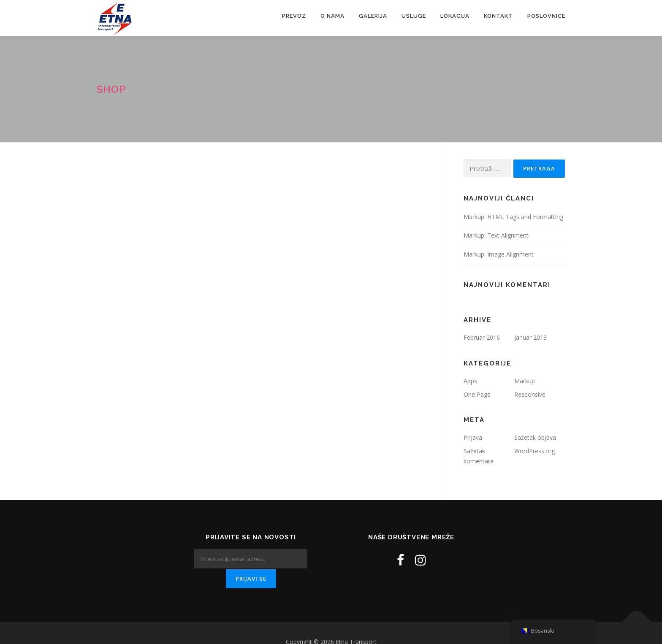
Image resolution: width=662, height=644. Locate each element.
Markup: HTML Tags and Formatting (513, 217)
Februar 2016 (482, 337)
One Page (477, 394)
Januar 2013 (530, 337)
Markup (525, 381)
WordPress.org (534, 451)
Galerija (373, 16)
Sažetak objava (535, 437)
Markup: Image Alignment (499, 254)
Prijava (473, 437)
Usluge (414, 16)
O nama (332, 16)
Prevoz (294, 16)
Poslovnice (546, 16)
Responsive (530, 394)
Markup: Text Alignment (496, 235)
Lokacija (455, 16)
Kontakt (498, 16)
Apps (470, 381)
